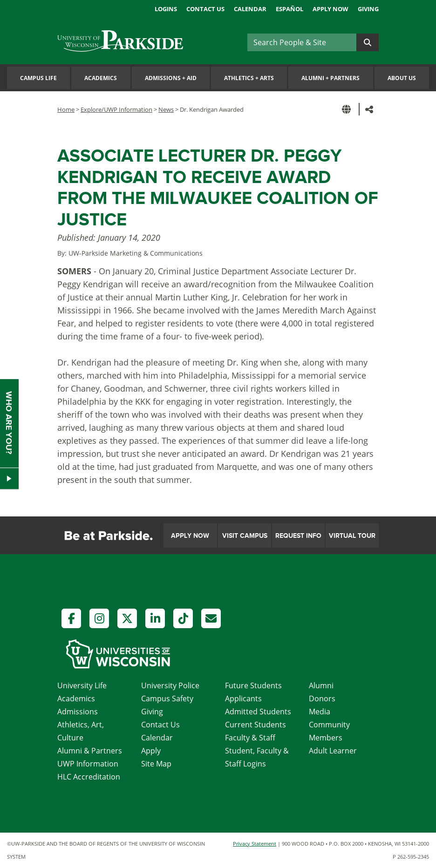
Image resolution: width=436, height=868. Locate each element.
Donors (322, 698)
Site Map (156, 764)
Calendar (250, 9)
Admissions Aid (171, 78)
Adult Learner (333, 751)
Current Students (255, 725)
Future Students (253, 685)
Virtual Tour (352, 536)
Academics (101, 78)
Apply (151, 751)
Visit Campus (245, 536)
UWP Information (88, 764)
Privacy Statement (255, 844)
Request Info (298, 536)
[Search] (302, 42)
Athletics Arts (249, 78)
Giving (368, 9)
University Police (170, 685)
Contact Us (205, 9)
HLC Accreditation (89, 777)
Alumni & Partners (90, 751)
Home (66, 109)
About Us (402, 78)
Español (290, 9)
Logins (166, 9)
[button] (348, 109)
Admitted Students (258, 712)
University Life (82, 685)
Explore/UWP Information (116, 109)
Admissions (78, 712)
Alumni (321, 685)
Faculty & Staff (250, 738)
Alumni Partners (330, 78)
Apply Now (330, 9)
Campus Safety (167, 698)
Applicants (243, 698)
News (166, 109)
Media (320, 712)
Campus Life (38, 78)
